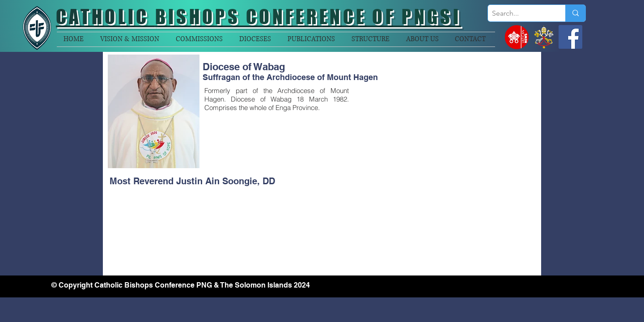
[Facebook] (570, 37)
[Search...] (519, 13)
